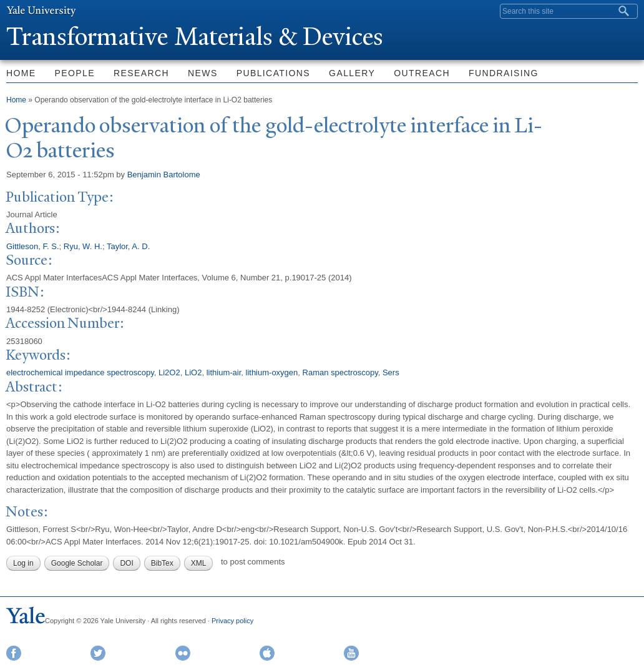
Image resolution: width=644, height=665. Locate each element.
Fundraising (504, 73)
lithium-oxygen (272, 372)
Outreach (422, 73)
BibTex (162, 563)
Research (141, 73)
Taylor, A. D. (128, 246)
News (203, 73)
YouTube (351, 653)
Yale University (41, 11)
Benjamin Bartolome (164, 175)
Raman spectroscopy (340, 372)
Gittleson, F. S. (33, 246)
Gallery (352, 73)
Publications (273, 73)
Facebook (14, 653)
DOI (126, 563)
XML (199, 563)
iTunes (267, 653)
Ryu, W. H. (83, 246)
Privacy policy (232, 621)
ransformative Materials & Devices (195, 37)
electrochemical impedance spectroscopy (80, 372)
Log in (23, 563)
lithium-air (224, 372)
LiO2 (193, 372)
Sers (391, 372)
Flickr (183, 653)
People (75, 73)
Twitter (98, 653)
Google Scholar (77, 563)
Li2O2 (169, 372)
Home (16, 100)
